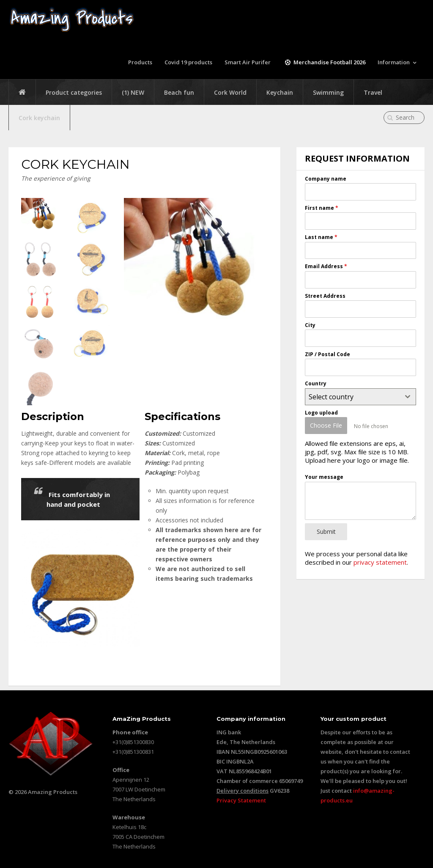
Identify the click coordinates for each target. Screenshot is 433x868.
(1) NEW (133, 92)
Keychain (280, 92)
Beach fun (179, 92)
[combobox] (360, 396)
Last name (321, 237)
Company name (326, 179)
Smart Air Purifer (249, 62)
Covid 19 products (189, 62)
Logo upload (321, 412)
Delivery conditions (243, 790)
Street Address (325, 295)
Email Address (326, 266)
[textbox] (352, 396)
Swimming (328, 92)
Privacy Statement (241, 800)
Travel (373, 92)
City (310, 325)
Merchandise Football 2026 (325, 62)
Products (141, 62)
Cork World (230, 92)
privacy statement (380, 559)
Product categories (74, 92)
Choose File (326, 425)
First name (322, 208)
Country (316, 383)
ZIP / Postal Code (327, 354)
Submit (326, 529)
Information (394, 62)
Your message (324, 475)
